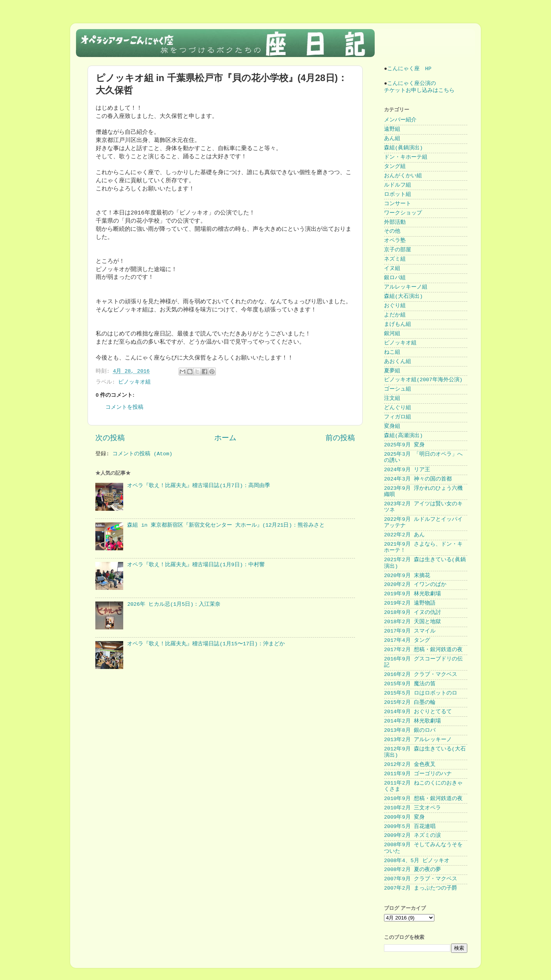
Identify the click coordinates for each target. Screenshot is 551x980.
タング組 (395, 167)
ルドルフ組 (398, 185)
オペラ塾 (395, 241)
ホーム (225, 438)
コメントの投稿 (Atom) (142, 454)
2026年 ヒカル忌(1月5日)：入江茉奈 (174, 604)
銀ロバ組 (395, 278)
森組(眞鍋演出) (403, 148)
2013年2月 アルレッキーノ (418, 740)
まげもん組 (398, 324)
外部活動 (395, 222)
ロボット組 (398, 194)
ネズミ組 (395, 259)
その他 (392, 231)
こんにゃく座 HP (409, 69)
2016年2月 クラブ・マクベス (421, 675)
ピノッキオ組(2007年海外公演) (423, 380)
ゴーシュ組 (398, 389)
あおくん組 (398, 362)
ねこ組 (392, 352)
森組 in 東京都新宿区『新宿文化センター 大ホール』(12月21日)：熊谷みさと (226, 525)
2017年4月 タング (407, 640)
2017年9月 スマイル (410, 631)
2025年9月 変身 (404, 445)
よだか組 (395, 315)
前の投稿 (340, 438)
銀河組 (392, 334)
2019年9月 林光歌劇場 (412, 594)
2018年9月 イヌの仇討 (412, 613)
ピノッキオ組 (134, 382)
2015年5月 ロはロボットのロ (421, 693)
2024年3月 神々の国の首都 (418, 479)
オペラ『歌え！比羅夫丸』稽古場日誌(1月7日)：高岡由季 (198, 486)
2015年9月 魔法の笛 (410, 684)
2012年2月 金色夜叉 (410, 765)
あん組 (392, 139)
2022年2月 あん (404, 535)
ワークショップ (403, 213)
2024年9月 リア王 (407, 470)
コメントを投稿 (124, 407)
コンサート (398, 204)
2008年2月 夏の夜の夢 (412, 870)
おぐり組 (395, 306)
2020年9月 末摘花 (407, 576)
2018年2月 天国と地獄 (412, 622)
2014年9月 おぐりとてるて (418, 712)
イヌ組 (392, 269)
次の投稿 (110, 438)
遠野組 (392, 129)
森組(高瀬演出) (403, 436)
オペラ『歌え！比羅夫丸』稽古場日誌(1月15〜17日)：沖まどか (206, 644)
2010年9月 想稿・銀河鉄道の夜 (423, 799)
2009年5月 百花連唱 (410, 827)
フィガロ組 (398, 417)
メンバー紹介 (400, 120)
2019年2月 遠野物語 (410, 603)
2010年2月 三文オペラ (412, 808)
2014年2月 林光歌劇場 (412, 721)
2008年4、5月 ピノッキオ (417, 861)
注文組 (392, 398)
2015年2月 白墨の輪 (410, 703)
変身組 (392, 426)
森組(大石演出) (403, 296)
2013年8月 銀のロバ (410, 730)
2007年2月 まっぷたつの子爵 (421, 888)
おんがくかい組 (403, 176)
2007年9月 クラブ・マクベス (421, 879)
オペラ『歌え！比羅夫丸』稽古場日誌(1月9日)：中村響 (196, 565)
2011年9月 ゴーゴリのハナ (418, 774)
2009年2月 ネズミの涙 (412, 836)
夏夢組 (392, 371)
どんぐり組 (398, 408)
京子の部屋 (398, 250)
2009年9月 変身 (404, 817)
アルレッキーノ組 (406, 287)
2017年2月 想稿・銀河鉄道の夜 (423, 650)
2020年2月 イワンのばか (415, 585)
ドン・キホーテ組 (406, 157)
